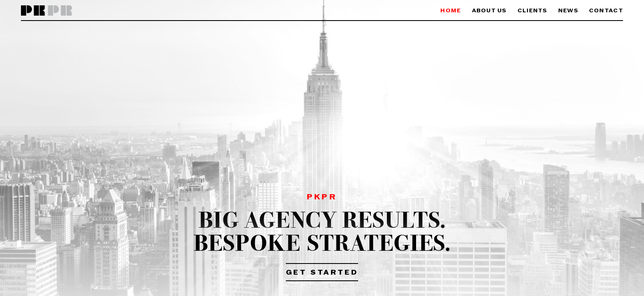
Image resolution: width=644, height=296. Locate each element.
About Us (489, 11)
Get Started (322, 273)
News (568, 11)
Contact (606, 11)
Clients (532, 11)
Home (451, 11)
